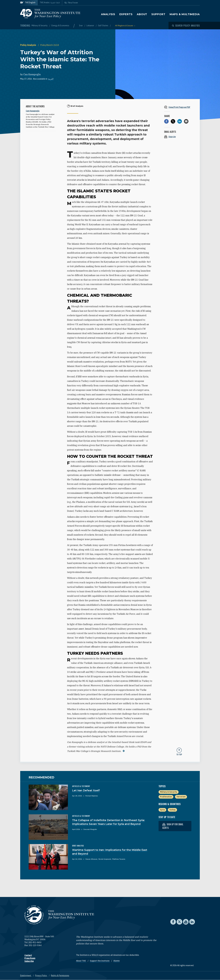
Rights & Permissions (60, 976)
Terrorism (181, 797)
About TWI (81, 961)
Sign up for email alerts (173, 826)
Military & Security (40, 26)
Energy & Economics (60, 26)
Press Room (30, 958)
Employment (26, 976)
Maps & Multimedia (185, 14)
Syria (162, 810)
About (142, 14)
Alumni (117, 961)
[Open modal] (186, 26)
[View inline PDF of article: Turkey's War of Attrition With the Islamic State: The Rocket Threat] (179, 107)
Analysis (108, 14)
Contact (28, 955)
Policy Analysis (28, 45)
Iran (81, 26)
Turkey (172, 810)
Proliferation (166, 797)
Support (158, 14)
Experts (126, 14)
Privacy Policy (41, 976)
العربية (51, 79)
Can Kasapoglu (32, 74)
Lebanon (90, 26)
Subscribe (29, 961)
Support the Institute (100, 961)
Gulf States (103, 26)
